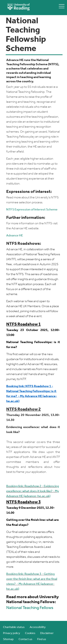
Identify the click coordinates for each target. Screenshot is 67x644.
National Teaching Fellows (30, 608)
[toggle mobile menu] (62, 6)
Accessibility (38, 627)
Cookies (30, 633)
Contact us (25, 639)
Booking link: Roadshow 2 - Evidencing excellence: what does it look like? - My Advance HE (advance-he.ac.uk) (33, 491)
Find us (42, 639)
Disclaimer (47, 633)
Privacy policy (12, 633)
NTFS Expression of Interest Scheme (32, 210)
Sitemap (8, 639)
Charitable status (14, 627)
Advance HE (15, 236)
